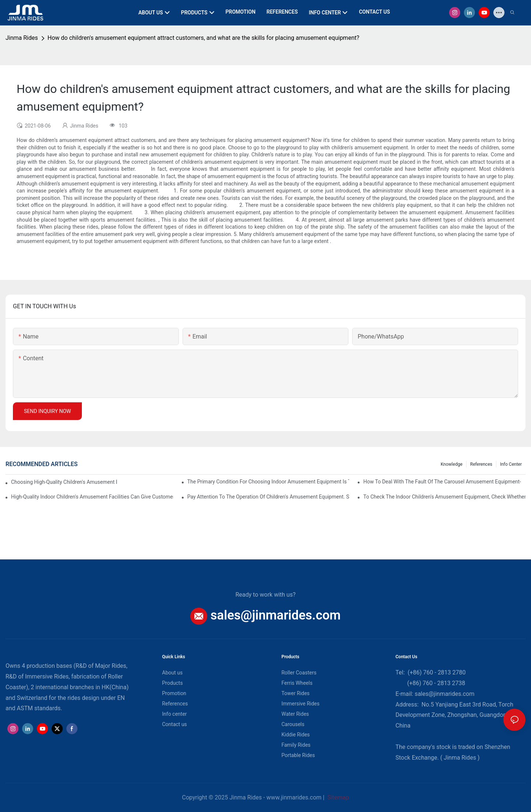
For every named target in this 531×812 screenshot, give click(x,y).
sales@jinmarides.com (276, 615)
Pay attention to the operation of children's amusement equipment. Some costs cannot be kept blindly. (268, 497)
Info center (511, 464)
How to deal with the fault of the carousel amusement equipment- (442, 482)
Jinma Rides (22, 38)
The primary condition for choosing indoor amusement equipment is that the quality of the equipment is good (268, 482)
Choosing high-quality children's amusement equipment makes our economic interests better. (64, 482)
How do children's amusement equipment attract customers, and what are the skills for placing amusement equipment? (203, 38)
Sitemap (338, 797)
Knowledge (452, 464)
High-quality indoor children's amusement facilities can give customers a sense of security (92, 497)
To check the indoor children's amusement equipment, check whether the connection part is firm (444, 497)
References (481, 464)
